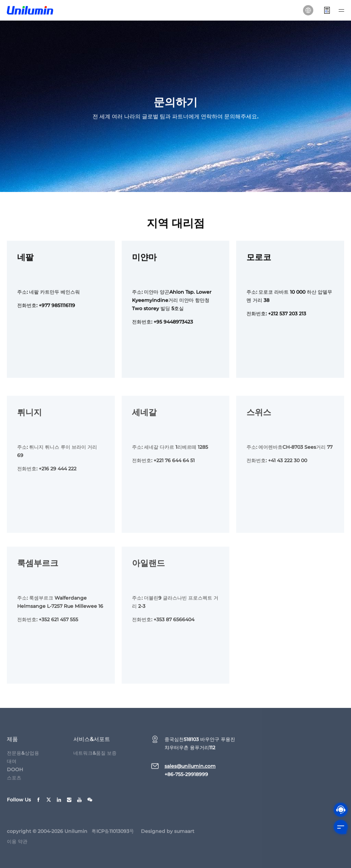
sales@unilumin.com (190, 769)
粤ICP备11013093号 (113, 834)
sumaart (184, 834)
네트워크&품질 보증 (95, 756)
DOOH (15, 773)
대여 (12, 764)
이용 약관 (17, 845)
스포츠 (14, 781)
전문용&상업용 (23, 756)
